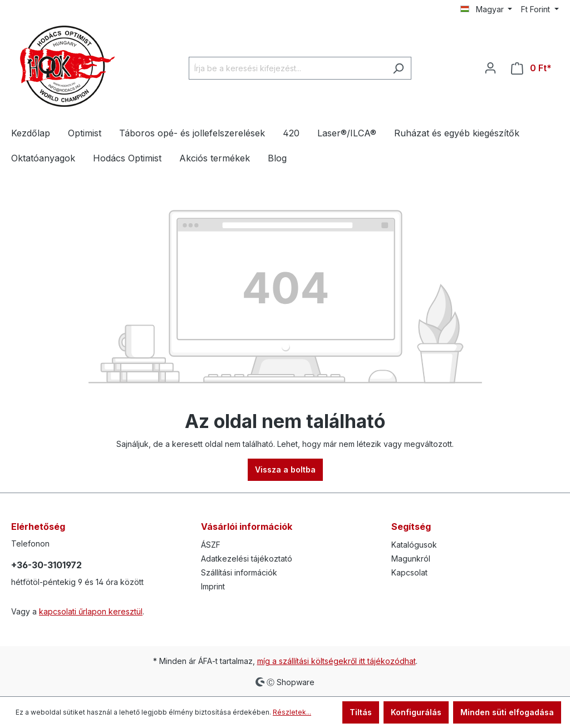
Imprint (213, 586)
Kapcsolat (409, 572)
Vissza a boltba (285, 469)
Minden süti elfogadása (507, 712)
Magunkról (411, 559)
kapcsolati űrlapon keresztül (91, 611)
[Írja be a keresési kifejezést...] (287, 68)
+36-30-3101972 (46, 565)
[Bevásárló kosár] (531, 68)
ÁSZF (211, 545)
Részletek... (292, 712)
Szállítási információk (239, 572)
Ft (537, 9)
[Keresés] (398, 68)
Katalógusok (414, 545)
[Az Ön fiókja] (490, 68)
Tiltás (361, 712)
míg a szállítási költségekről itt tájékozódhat (336, 661)
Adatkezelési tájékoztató (247, 559)
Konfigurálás (416, 712)
